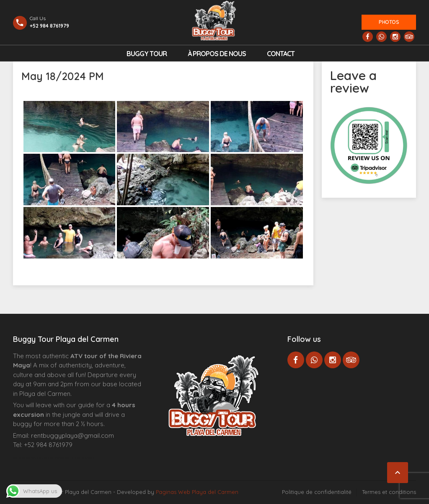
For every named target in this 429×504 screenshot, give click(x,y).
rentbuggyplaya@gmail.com (72, 436)
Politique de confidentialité (317, 492)
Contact (281, 54)
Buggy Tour (147, 54)
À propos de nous (217, 54)
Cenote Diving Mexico (84, 458)
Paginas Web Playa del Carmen (197, 492)
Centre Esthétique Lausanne (60, 458)
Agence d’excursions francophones (30, 458)
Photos (389, 22)
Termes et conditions (389, 492)
